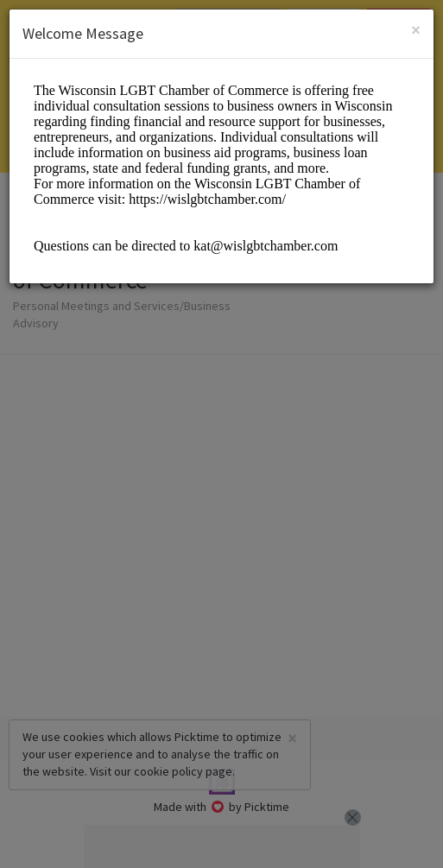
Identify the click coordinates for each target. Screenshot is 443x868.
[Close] (416, 30)
